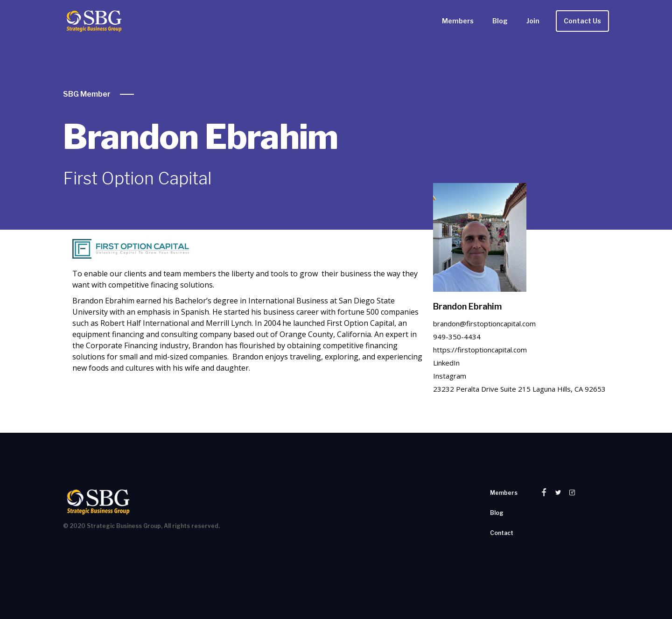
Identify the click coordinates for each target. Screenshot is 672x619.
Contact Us (582, 21)
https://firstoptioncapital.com (480, 350)
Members (458, 21)
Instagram (450, 376)
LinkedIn (446, 363)
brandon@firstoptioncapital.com (484, 324)
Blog (500, 21)
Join (533, 21)
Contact (502, 533)
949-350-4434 (457, 337)
